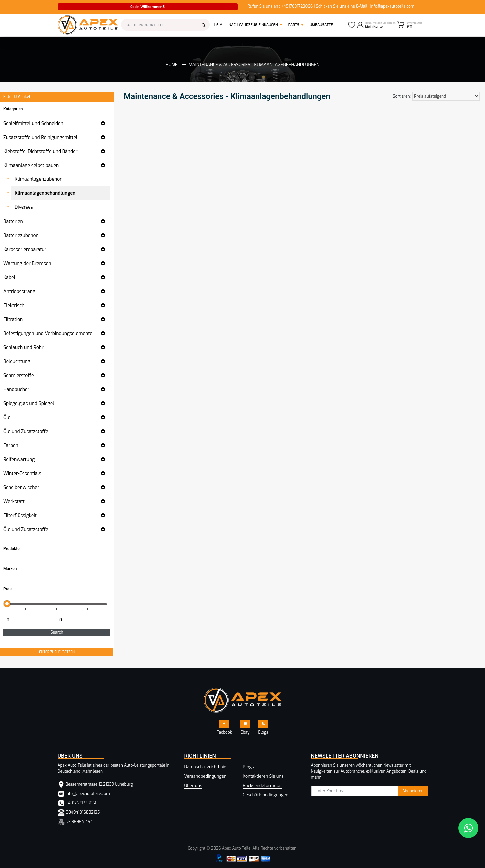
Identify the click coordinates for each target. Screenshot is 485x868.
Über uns (193, 785)
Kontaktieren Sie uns (263, 776)
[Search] (165, 25)
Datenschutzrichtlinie (205, 767)
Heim (220, 25)
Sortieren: (402, 96)
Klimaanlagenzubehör (38, 179)
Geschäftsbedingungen (265, 795)
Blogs (248, 767)
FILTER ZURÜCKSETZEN (57, 652)
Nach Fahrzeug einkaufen (253, 25)
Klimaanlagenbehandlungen (45, 193)
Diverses (24, 207)
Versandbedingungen (205, 776)
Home (172, 65)
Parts (294, 25)
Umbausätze (321, 25)
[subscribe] (355, 791)
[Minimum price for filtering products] (29, 620)
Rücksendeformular (262, 785)
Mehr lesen (92, 771)
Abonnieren (413, 791)
